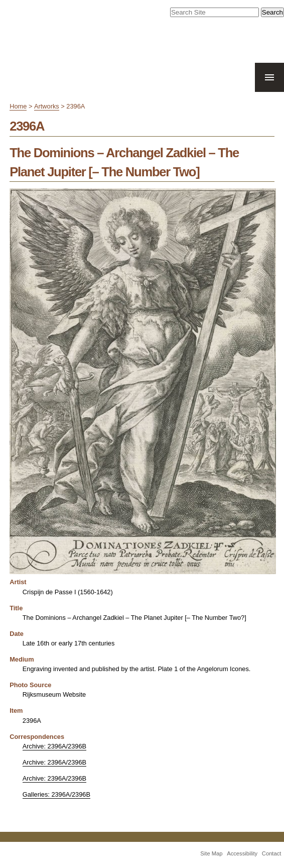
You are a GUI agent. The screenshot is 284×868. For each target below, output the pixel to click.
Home (18, 106)
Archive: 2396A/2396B (54, 746)
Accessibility (242, 853)
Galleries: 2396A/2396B (56, 794)
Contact (272, 853)
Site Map (211, 853)
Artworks (47, 106)
